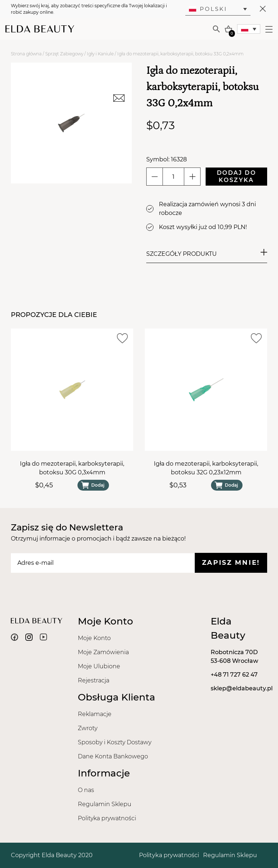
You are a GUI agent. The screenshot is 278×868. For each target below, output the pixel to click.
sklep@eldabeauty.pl (242, 688)
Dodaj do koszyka (236, 176)
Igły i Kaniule (100, 54)
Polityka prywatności (107, 818)
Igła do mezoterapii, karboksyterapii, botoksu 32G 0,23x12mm (206, 468)
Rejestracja (94, 680)
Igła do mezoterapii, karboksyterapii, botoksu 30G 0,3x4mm (72, 468)
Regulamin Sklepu (105, 804)
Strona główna (26, 54)
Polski (208, 9)
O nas (86, 790)
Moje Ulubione (99, 666)
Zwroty (88, 728)
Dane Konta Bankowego (113, 756)
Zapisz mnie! (231, 563)
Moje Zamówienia (103, 652)
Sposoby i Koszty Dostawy (115, 742)
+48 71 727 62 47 (234, 675)
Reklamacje (95, 714)
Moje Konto (94, 638)
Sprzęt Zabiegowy (64, 54)
